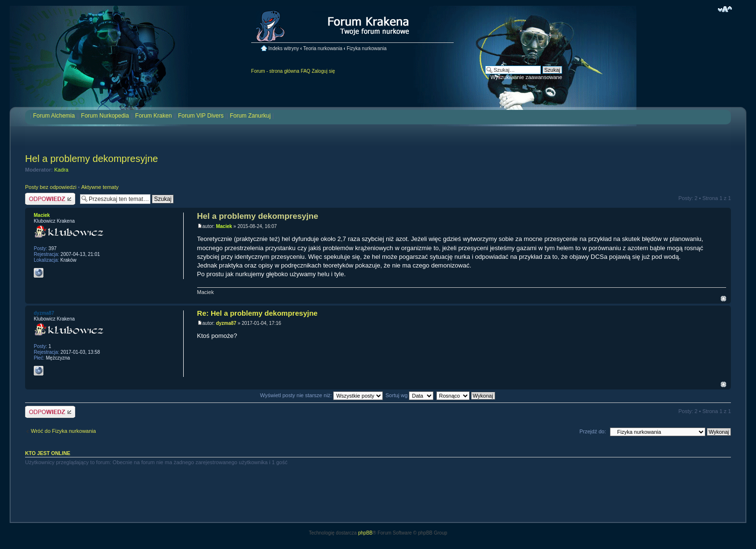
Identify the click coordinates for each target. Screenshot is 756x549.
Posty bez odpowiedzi (51, 187)
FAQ (306, 71)
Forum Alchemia (54, 116)
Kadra (61, 170)
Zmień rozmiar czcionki (725, 9)
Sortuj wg (410, 395)
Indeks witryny (284, 48)
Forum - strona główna (275, 71)
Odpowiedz (50, 199)
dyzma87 (226, 323)
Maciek (224, 226)
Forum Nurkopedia (105, 116)
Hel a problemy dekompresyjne (92, 159)
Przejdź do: (593, 431)
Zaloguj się (323, 71)
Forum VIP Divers (201, 116)
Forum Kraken (153, 116)
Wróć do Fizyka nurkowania (63, 431)
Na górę (723, 299)
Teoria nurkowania (323, 48)
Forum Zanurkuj (250, 116)
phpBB (365, 533)
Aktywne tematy (100, 187)
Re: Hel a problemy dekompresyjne (257, 313)
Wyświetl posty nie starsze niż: (321, 395)
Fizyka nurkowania (367, 48)
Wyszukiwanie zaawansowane (526, 77)
